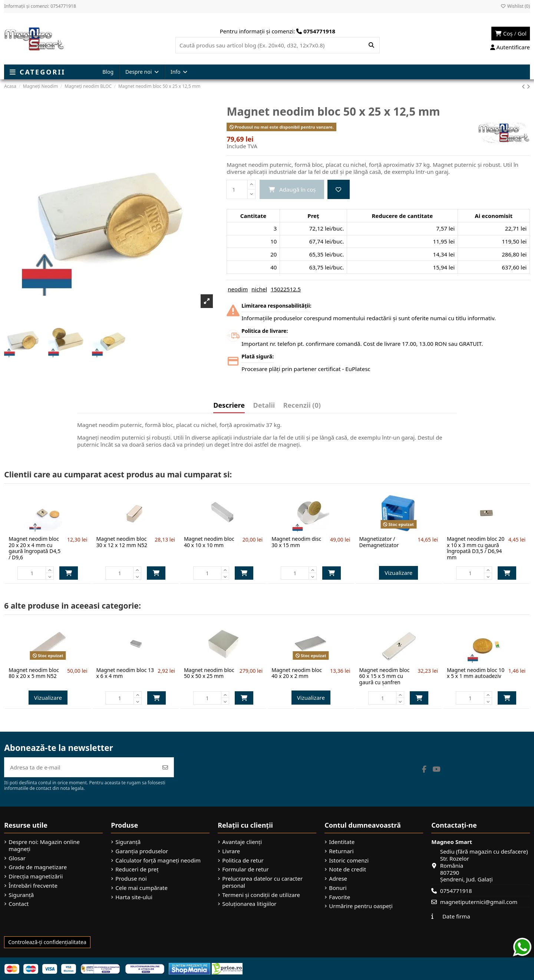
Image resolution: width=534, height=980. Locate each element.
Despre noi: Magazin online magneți (44, 845)
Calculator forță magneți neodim (158, 860)
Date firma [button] (456, 916)
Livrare (231, 851)
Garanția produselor (142, 851)
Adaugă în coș (69, 573)
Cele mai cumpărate (141, 888)
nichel (259, 289)
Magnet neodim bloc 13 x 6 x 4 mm (125, 673)
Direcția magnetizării (36, 876)
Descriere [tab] (229, 406)
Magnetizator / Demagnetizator (379, 542)
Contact (19, 904)
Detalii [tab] (264, 406)
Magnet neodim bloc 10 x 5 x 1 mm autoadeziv (476, 673)
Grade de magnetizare (38, 867)
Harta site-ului (134, 897)
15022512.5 (286, 289)
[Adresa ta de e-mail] (81, 767)
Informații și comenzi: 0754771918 (40, 6)
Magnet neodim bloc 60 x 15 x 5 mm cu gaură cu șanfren (385, 676)
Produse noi (131, 879)
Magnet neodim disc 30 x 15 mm (296, 542)
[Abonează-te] (165, 767)
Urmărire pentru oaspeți (361, 906)
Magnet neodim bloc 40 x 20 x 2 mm (297, 673)
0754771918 (456, 891)
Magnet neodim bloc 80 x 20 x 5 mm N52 (34, 673)
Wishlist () (515, 6)
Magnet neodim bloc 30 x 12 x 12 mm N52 (122, 542)
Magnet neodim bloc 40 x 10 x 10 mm (209, 542)
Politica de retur (243, 860)
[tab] (302, 407)
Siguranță (21, 895)
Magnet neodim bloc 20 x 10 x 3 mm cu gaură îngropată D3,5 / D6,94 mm (476, 548)
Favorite (339, 897)
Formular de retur (245, 869)
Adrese (338, 879)
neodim (238, 289)
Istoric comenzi (349, 860)
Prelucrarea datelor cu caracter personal (262, 882)
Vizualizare (398, 573)
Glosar (17, 858)
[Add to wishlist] (339, 190)
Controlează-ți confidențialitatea (47, 942)
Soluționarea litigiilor (249, 904)
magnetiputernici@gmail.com (479, 902)
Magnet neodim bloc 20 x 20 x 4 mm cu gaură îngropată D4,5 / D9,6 (34, 548)
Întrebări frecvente (33, 886)
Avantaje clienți (242, 842)
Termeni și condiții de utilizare (261, 895)
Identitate (342, 842)
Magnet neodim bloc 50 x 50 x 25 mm (209, 673)
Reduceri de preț (137, 869)
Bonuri (338, 888)
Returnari (341, 851)
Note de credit (347, 869)
